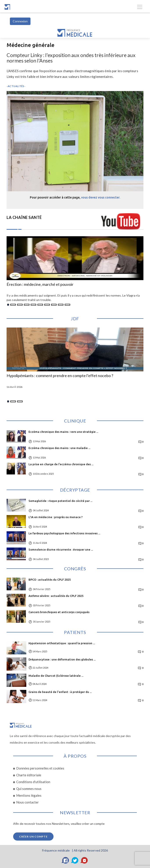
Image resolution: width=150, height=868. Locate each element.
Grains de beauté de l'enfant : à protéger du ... (60, 692)
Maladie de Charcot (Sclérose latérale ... (56, 676)
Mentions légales (29, 795)
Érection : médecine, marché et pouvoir (40, 285)
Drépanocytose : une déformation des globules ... (62, 659)
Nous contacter (28, 802)
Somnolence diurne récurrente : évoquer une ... (61, 549)
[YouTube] (84, 860)
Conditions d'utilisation (33, 782)
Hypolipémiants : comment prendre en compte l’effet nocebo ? (60, 376)
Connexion (20, 21)
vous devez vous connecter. (101, 197)
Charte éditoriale (29, 775)
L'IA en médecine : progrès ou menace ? (56, 517)
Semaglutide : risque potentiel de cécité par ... (60, 501)
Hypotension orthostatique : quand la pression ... (62, 643)
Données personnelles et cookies (40, 768)
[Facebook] (66, 860)
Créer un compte (33, 837)
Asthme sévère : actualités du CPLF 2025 (56, 596)
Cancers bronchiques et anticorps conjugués (59, 612)
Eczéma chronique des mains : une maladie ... (59, 448)
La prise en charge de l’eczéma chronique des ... (61, 464)
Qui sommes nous (29, 789)
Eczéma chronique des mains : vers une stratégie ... (63, 432)
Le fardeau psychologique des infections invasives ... (64, 533)
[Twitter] (75, 860)
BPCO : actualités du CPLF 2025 (50, 580)
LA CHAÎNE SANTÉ (24, 217)
